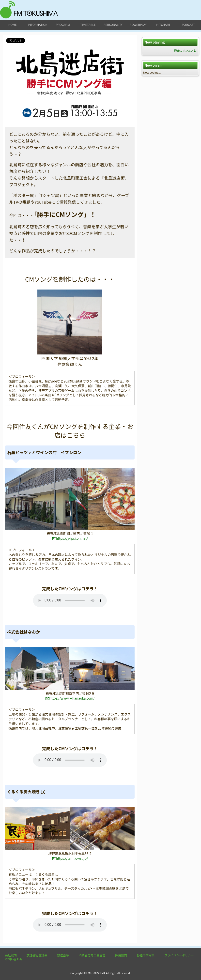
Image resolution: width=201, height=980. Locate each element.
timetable (88, 24)
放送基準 (63, 955)
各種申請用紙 (146, 955)
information (38, 24)
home (13, 24)
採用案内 (121, 955)
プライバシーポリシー (179, 955)
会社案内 (11, 955)
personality (113, 24)
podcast (188, 24)
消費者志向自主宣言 (92, 955)
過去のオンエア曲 (185, 50)
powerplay (138, 24)
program (63, 24)
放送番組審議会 (37, 955)
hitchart (163, 24)
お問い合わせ (14, 959)
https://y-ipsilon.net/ (70, 538)
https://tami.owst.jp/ (70, 858)
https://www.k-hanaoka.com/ (70, 698)
